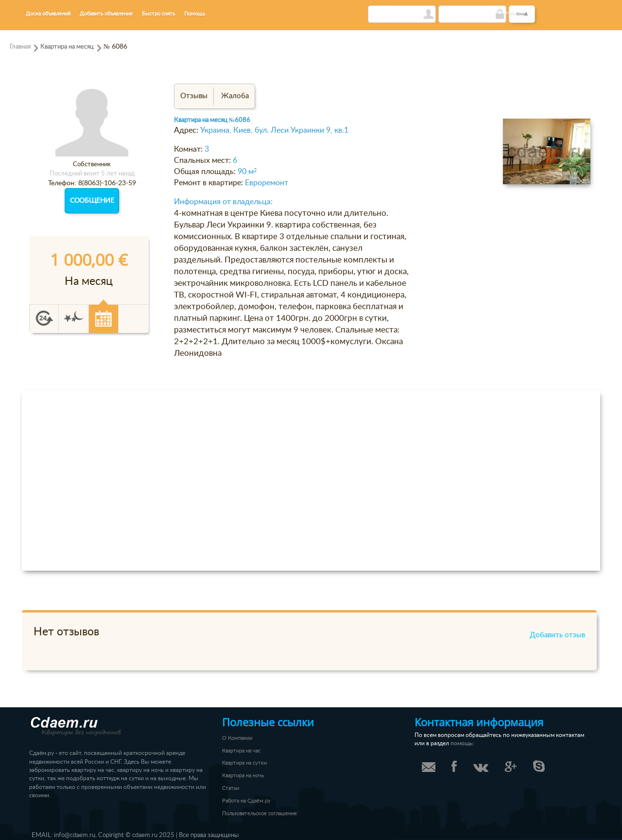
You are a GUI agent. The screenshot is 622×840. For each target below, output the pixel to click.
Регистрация (510, 13)
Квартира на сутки (244, 763)
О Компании (237, 738)
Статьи (231, 788)
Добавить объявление (106, 14)
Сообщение (92, 201)
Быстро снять (158, 14)
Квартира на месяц (67, 47)
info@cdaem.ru (75, 835)
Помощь (195, 14)
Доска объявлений (48, 14)
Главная (20, 47)
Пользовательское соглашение (259, 814)
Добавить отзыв (557, 635)
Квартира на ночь (243, 776)
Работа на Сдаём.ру (246, 801)
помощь (461, 744)
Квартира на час (241, 751)
